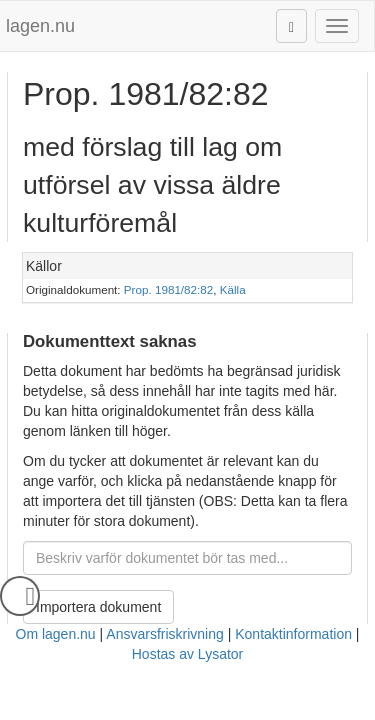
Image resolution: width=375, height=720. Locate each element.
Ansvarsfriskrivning (164, 634)
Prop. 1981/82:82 (168, 289)
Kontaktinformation (293, 634)
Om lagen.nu (56, 634)
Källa (233, 289)
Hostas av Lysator (188, 654)
